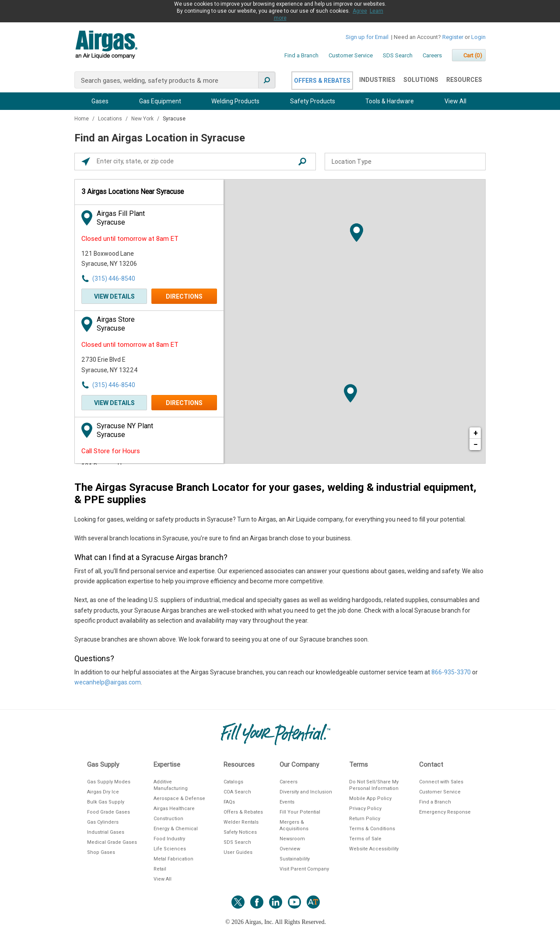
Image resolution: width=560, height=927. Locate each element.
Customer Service (351, 55)
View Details (114, 296)
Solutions (421, 80)
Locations (111, 119)
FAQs (229, 802)
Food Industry (169, 839)
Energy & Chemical (176, 829)
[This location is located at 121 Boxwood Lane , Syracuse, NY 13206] (129, 259)
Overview (290, 849)
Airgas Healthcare (174, 809)
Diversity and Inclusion (306, 792)
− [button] (476, 444)
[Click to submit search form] (302, 162)
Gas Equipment (160, 101)
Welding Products (235, 101)
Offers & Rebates (322, 81)
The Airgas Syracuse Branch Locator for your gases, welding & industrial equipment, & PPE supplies (275, 493)
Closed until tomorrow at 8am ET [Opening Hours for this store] (130, 239)
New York (143, 119)
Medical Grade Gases (112, 842)
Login (478, 37)
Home (82, 119)
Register (453, 37)
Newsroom (292, 839)
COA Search (237, 792)
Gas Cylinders (103, 822)
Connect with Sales (441, 782)
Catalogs (233, 782)
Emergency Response (445, 812)
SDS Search (398, 55)
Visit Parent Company (304, 869)
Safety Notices (240, 832)
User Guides (238, 852)
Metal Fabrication (173, 859)
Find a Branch (301, 55)
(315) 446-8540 (114, 278)
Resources (464, 80)
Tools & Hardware (390, 101)
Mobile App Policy (370, 798)
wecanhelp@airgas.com (108, 682)
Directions (184, 296)
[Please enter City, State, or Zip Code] (197, 162)
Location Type (352, 162)
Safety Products (313, 101)
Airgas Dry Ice (103, 792)
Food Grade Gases (108, 812)
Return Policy (365, 819)
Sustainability (295, 859)
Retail (160, 869)
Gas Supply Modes (109, 782)
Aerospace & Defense (179, 798)
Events (287, 802)
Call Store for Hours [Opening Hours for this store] (111, 451)
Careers (432, 55)
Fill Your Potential (300, 812)
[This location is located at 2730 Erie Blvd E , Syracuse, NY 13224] (129, 365)
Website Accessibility (374, 849)
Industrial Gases (106, 832)
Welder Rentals (241, 822)
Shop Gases (101, 852)
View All (455, 101)
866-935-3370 (451, 672)
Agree (360, 11)
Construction (168, 819)
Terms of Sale (365, 839)
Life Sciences (170, 849)
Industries (377, 80)
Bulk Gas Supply (106, 802)
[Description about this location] (280, 601)
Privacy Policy (365, 809)
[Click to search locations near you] (86, 162)
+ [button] (476, 433)
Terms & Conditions (372, 829)
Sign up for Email (367, 37)
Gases (100, 101)
